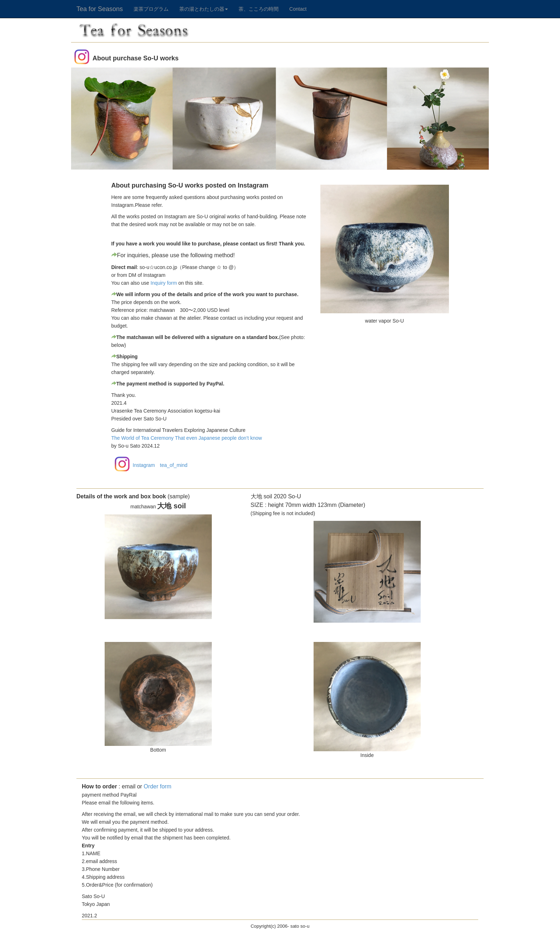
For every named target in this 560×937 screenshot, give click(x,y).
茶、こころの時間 (259, 9)
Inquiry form (164, 283)
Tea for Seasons (100, 8)
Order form (157, 786)
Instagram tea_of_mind (160, 465)
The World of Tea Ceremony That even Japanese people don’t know (187, 438)
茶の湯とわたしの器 (204, 9)
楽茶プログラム (151, 9)
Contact (298, 9)
